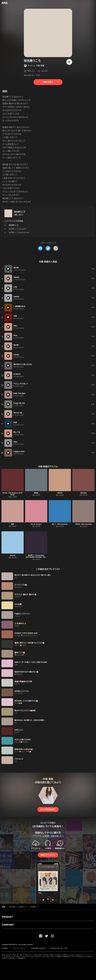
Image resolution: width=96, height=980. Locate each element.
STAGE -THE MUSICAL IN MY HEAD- (13, 494)
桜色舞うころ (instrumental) (19, 232)
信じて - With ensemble (60, 524)
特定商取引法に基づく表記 (59, 948)
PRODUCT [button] (7, 917)
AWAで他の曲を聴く (48, 809)
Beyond (13, 555)
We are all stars (36, 524)
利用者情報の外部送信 (38, 948)
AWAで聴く (48, 82)
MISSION (84, 493)
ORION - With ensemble (84, 524)
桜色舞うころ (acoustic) (18, 229)
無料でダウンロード (48, 855)
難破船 (36, 493)
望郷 (13, 524)
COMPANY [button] (8, 925)
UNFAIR (60, 493)
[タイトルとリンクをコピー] (56, 248)
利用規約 (5, 948)
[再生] (69, 62)
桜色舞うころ (20, 212)
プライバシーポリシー (19, 948)
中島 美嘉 (40, 66)
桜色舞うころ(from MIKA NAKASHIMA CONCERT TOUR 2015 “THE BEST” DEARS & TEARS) (36, 558)
